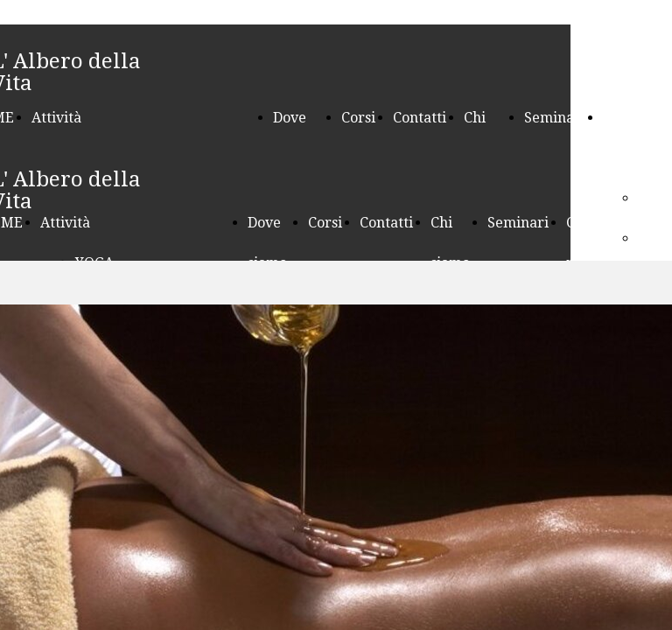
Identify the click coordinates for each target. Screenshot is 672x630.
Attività (56, 118)
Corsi (358, 118)
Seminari (555, 118)
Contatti (420, 118)
